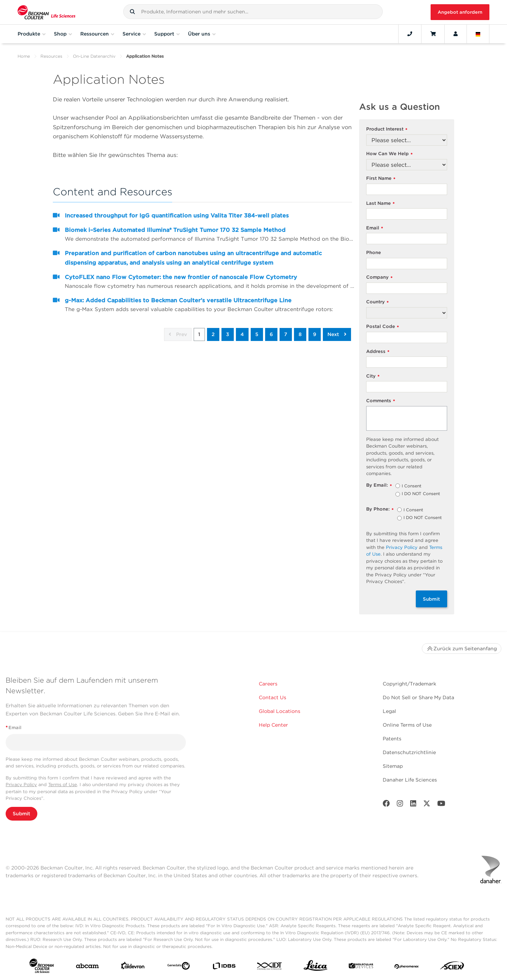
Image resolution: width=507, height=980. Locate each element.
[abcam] (87, 967)
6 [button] (271, 334)
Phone (374, 252)
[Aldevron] (133, 967)
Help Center (273, 725)
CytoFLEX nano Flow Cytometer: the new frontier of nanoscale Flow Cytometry (181, 277)
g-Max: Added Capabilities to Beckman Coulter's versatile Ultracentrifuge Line (178, 300)
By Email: (379, 485)
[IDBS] (224, 968)
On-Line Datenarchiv (94, 56)
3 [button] (228, 334)
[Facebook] (386, 805)
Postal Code (383, 327)
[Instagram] (400, 805)
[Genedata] (179, 967)
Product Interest (387, 129)
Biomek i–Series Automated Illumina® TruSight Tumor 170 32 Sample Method (175, 230)
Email (375, 228)
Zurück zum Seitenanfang (462, 649)
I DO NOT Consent (421, 494)
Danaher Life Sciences (410, 780)
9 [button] (315, 334)
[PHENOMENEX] (407, 967)
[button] (132, 12)
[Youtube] (441, 805)
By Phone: (380, 509)
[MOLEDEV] (361, 967)
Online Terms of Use (407, 725)
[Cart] (433, 34)
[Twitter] (427, 805)
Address (378, 352)
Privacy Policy (402, 547)
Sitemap (393, 766)
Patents (392, 739)
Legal (389, 711)
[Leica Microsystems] (315, 967)
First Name (381, 179)
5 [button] (257, 334)
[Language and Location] (478, 34)
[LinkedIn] (413, 805)
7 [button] (286, 334)
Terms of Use (63, 785)
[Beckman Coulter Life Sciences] (46, 12)
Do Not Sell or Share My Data (418, 697)
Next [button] (337, 334)
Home (24, 56)
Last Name (380, 204)
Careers (268, 684)
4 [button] (242, 334)
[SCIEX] (452, 967)
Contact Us (273, 697)
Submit (431, 599)
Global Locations (280, 711)
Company (379, 277)
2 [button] (213, 334)
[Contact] (410, 34)
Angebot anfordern (460, 12)
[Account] (456, 34)
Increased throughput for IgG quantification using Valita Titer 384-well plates (177, 216)
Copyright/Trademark (409, 684)
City (373, 376)
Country (377, 302)
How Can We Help (389, 154)
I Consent (412, 486)
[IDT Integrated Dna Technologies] (270, 968)
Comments (381, 401)
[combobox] (253, 12)
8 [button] (300, 334)
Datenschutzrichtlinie (409, 752)
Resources (51, 56)
